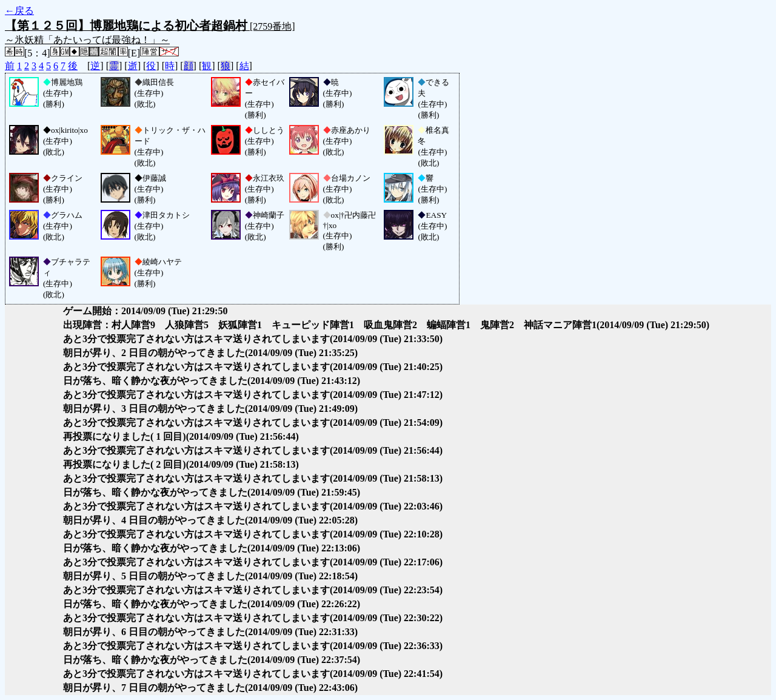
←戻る (19, 11)
